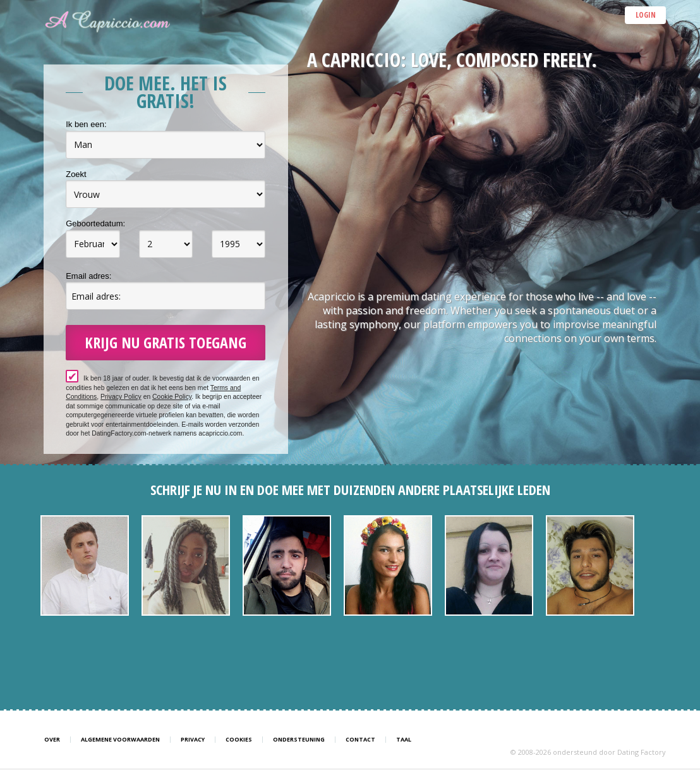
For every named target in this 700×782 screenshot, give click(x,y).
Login (646, 15)
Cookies (239, 740)
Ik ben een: (86, 124)
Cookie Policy (172, 397)
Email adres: (88, 276)
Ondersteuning (299, 740)
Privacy (193, 740)
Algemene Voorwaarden (120, 740)
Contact (360, 740)
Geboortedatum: (95, 223)
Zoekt (76, 174)
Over (52, 740)
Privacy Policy (121, 397)
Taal (404, 740)
